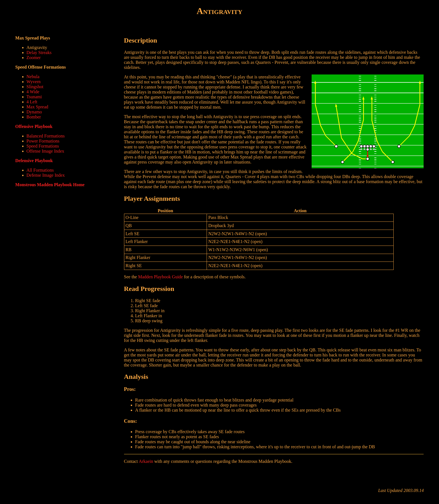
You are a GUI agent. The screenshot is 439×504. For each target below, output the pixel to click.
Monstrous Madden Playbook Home (50, 185)
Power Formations (43, 141)
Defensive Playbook (34, 161)
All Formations (40, 170)
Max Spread (38, 107)
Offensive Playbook (34, 126)
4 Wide (33, 92)
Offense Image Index (45, 151)
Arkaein (146, 461)
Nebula (33, 77)
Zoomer (34, 58)
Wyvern (34, 82)
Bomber (34, 117)
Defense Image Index (46, 175)
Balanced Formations (46, 136)
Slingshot (35, 87)
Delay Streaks (39, 53)
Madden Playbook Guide (160, 277)
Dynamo (34, 112)
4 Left (32, 102)
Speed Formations (43, 146)
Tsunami (34, 97)
